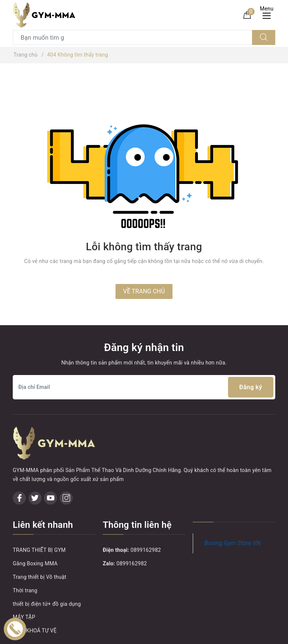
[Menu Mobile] (269, 15)
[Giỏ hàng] (247, 15)
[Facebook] (19, 472)
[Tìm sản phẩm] (133, 37)
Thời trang (25, 565)
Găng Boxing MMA (35, 538)
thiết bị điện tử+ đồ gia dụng (47, 578)
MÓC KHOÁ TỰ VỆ (35, 605)
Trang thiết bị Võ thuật (40, 551)
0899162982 (146, 524)
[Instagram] (66, 472)
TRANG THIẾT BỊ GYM (39, 524)
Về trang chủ (144, 291)
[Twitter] (35, 472)
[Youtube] (50, 472)
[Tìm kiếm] (264, 37)
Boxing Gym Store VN (232, 517)
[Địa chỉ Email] (144, 387)
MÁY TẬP (24, 592)
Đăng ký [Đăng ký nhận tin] (251, 387)
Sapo (211, 636)
